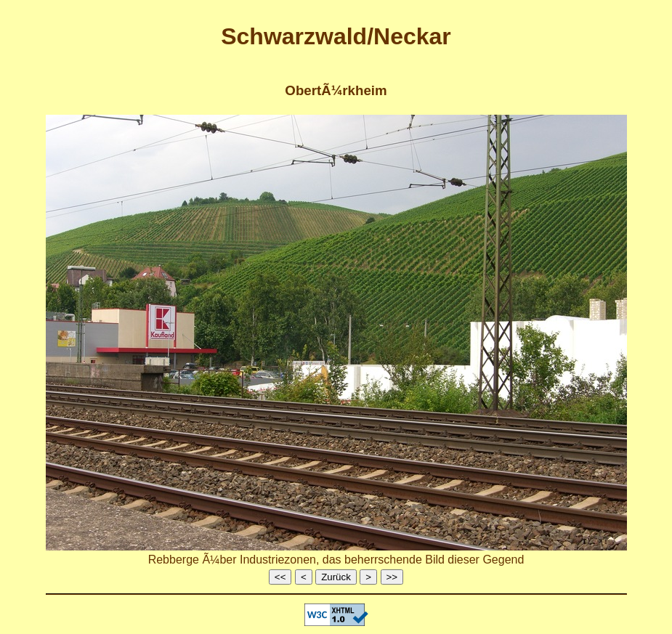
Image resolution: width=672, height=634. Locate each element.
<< (280, 577)
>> (392, 577)
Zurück (336, 577)
